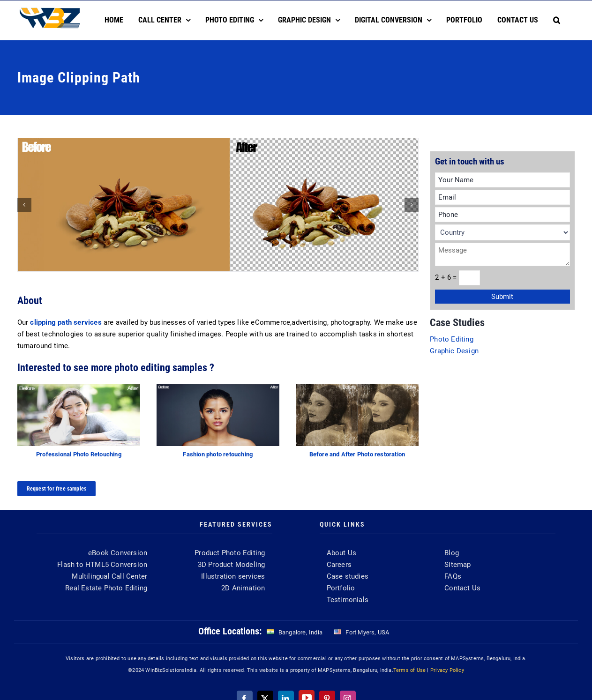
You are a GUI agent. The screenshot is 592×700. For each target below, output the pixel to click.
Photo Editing (452, 339)
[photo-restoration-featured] (357, 387)
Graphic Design (454, 351)
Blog (452, 553)
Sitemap (457, 565)
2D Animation (243, 588)
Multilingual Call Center (109, 576)
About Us (342, 553)
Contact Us (462, 588)
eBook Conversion (118, 553)
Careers (339, 565)
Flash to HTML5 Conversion (102, 565)
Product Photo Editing (230, 553)
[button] (557, 20)
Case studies (348, 576)
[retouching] (79, 387)
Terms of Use (409, 670)
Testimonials (348, 600)
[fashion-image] (218, 387)
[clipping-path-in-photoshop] (218, 205)
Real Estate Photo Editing (106, 588)
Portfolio (341, 588)
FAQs (453, 576)
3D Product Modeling (232, 565)
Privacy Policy (447, 670)
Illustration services (233, 576)
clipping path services (66, 322)
